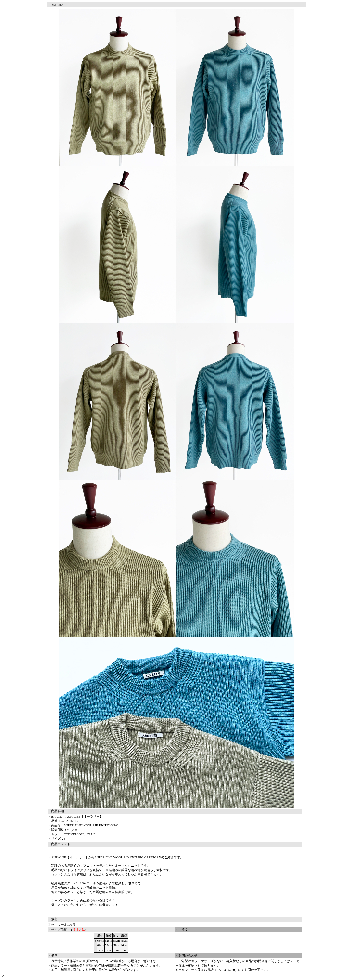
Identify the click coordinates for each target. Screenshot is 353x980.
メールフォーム (186, 970)
